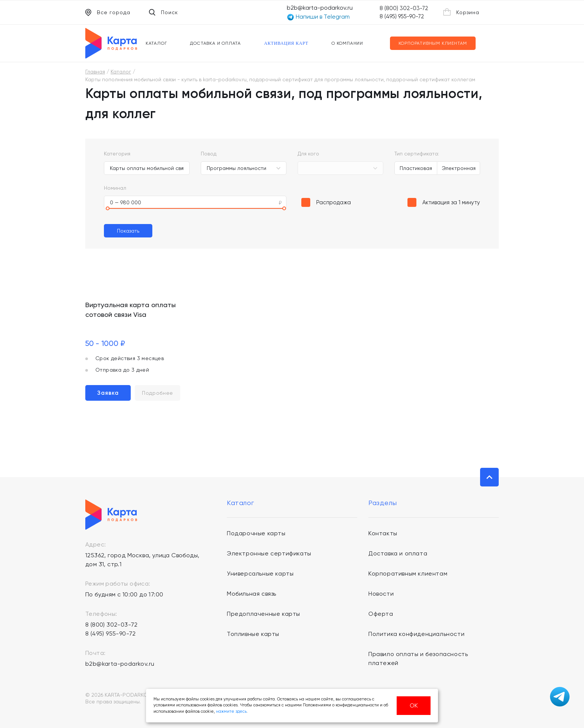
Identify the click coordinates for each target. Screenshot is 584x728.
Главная (95, 72)
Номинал (115, 188)
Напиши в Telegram (318, 17)
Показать (128, 231)
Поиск (164, 12)
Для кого (308, 154)
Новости (381, 594)
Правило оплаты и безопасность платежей (418, 658)
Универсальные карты (260, 573)
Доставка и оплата (215, 43)
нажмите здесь (231, 711)
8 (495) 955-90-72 (402, 16)
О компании (347, 43)
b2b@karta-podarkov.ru (320, 8)
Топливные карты (253, 634)
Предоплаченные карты (264, 614)
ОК (414, 705)
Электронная (459, 168)
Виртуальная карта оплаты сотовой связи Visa (131, 310)
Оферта (381, 614)
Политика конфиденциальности (416, 634)
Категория (117, 154)
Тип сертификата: (417, 154)
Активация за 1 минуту (451, 202)
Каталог (156, 43)
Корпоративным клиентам (433, 43)
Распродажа (334, 202)
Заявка (108, 393)
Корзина (461, 12)
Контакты (383, 533)
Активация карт (286, 43)
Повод (209, 154)
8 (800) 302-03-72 (404, 8)
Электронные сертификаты (269, 553)
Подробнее (158, 393)
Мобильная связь (252, 594)
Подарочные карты (256, 533)
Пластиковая (416, 168)
